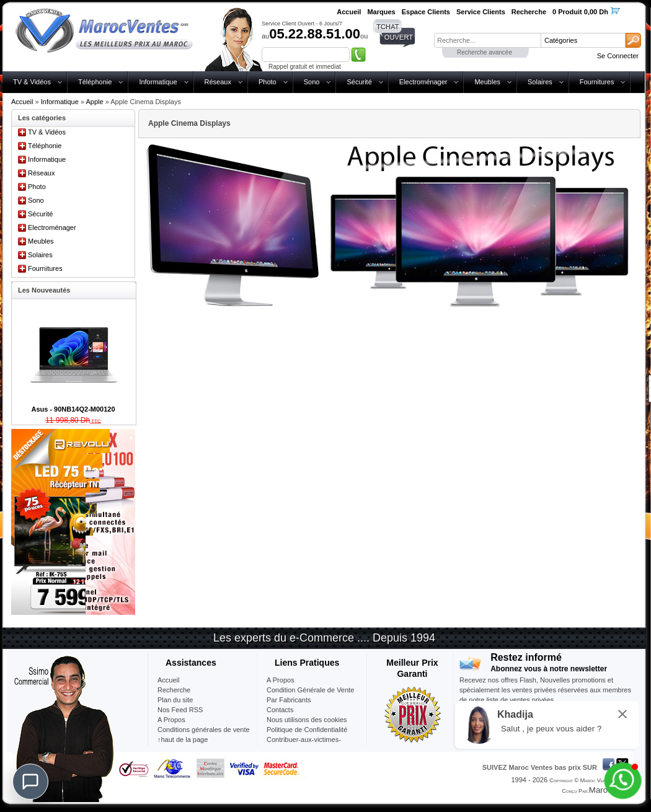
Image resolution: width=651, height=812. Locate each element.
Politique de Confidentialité (307, 730)
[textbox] (487, 40)
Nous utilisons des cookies (307, 720)
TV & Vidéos (32, 82)
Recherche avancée (485, 52)
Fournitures (597, 82)
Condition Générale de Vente (310, 690)
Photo (268, 82)
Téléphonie (95, 82)
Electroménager (423, 82)
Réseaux (218, 82)
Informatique (158, 82)
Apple (94, 102)
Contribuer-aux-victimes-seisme (304, 744)
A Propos (281, 680)
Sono (312, 82)
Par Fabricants (289, 700)
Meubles (487, 82)
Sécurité (359, 82)
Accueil (22, 102)
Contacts (280, 710)
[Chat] (30, 782)
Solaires (540, 82)
